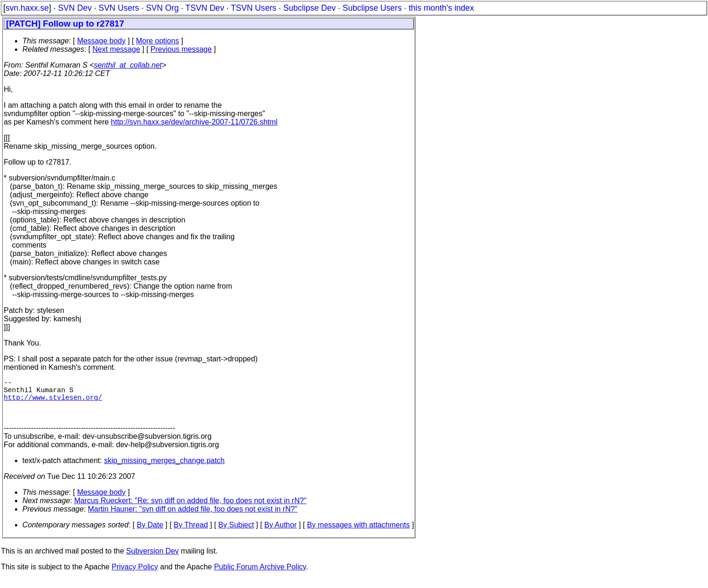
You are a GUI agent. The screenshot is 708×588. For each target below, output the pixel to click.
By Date (150, 534)
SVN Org (162, 8)
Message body (101, 41)
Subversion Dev (153, 560)
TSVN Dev (205, 8)
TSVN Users (254, 8)
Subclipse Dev (309, 8)
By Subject (236, 534)
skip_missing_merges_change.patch (164, 470)
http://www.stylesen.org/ (53, 402)
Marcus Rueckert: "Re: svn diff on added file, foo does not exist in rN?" (190, 510)
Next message (116, 49)
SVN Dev (75, 8)
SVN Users (119, 8)
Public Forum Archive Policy (260, 576)
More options (158, 41)
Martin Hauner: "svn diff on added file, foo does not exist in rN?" (193, 518)
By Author (280, 534)
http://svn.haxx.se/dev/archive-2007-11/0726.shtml (194, 122)
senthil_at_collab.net (128, 65)
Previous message (181, 49)
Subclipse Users (372, 8)
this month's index (441, 8)
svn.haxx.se (27, 8)
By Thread (191, 534)
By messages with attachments (359, 534)
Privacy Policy (135, 576)
